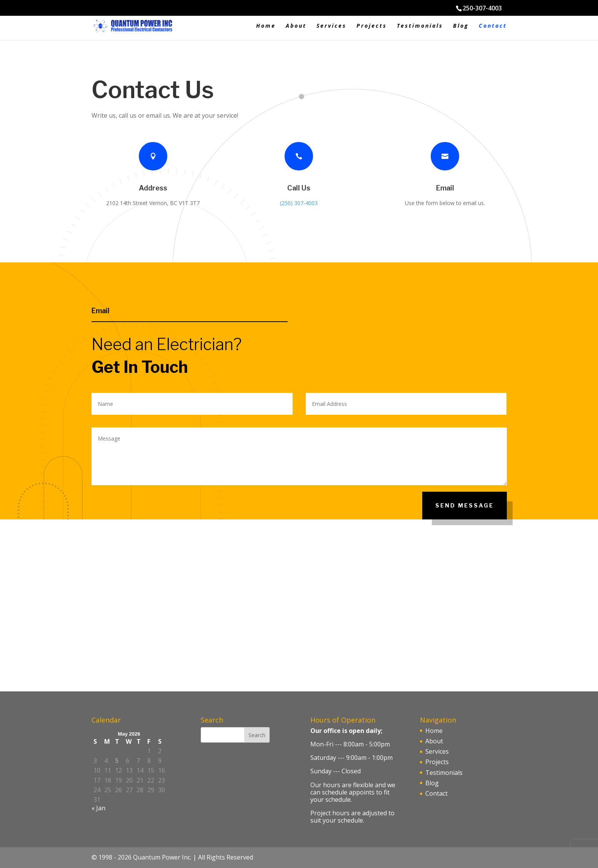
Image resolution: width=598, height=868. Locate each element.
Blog (461, 26)
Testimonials (420, 26)
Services (331, 26)
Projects (372, 26)
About (296, 26)
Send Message (465, 505)
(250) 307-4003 (299, 203)
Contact (493, 26)
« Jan (98, 808)
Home (266, 26)
